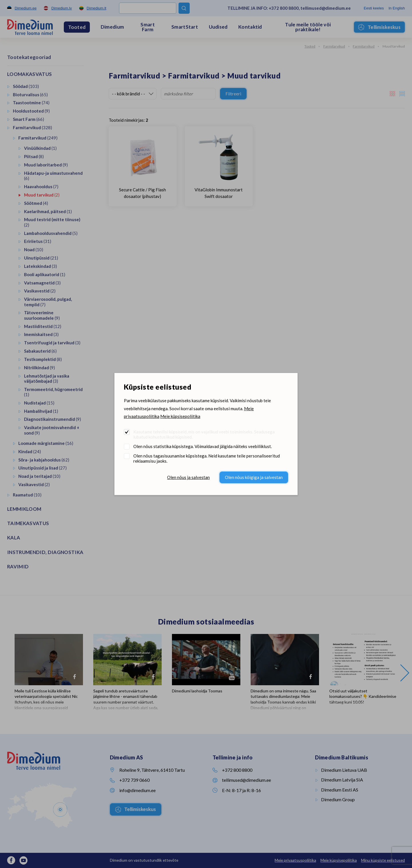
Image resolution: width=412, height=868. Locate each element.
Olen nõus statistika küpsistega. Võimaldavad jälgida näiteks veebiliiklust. (203, 446)
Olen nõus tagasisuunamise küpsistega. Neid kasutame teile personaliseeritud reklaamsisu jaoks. (207, 458)
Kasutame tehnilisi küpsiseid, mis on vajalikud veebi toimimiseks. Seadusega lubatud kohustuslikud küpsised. (204, 434)
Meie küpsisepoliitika (180, 416)
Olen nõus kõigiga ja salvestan (254, 477)
